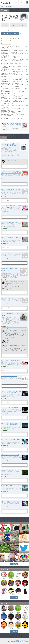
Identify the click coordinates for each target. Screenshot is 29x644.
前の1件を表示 (5, 329)
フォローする (5, 33)
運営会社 (26, 640)
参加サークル (23, 25)
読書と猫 (11, 612)
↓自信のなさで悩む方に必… (11, 155)
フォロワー (14, 25)
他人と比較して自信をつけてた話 (9, 376)
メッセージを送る (14, 33)
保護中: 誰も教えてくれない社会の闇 (10, 455)
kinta (11, 620)
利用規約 (17, 640)
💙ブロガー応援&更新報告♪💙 (14, 533)
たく (18, 595)
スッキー (11, 629)
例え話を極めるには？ (7, 486)
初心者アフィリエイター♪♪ (5, 561)
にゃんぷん (11, 587)
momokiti (25, 595)
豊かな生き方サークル (5, 552)
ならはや (7, 341)
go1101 (18, 579)
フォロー (5, 25)
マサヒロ (18, 629)
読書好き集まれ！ (14, 552)
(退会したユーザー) (10, 287)
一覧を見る (14, 564)
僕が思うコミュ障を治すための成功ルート (11, 408)
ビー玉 (18, 587)
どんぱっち (8, 160)
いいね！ (5, 158)
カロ (4, 579)
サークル (12, 640)
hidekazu (4, 612)
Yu (4, 595)
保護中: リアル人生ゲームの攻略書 (9, 298)
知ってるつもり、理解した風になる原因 (11, 440)
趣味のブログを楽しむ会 (14, 542)
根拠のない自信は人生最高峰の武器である (11, 501)
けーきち (4, 629)
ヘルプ (22, 640)
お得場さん (25, 587)
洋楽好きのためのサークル (24, 561)
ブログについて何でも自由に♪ (5, 542)
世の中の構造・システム (7, 470)
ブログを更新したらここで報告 (5, 533)
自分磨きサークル (24, 543)
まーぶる (25, 620)
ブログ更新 (24, 533)
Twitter (24, 552)
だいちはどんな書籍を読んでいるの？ (10, 222)
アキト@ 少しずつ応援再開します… (11, 594)
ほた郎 (25, 579)
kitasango (11, 579)
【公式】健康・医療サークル (14, 561)
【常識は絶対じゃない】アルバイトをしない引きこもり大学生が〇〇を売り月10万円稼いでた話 (11, 173)
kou (4, 620)
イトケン (4, 587)
